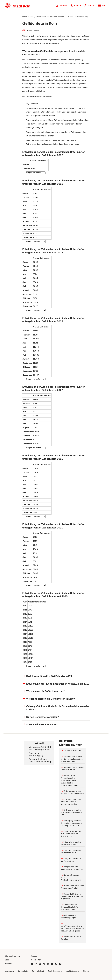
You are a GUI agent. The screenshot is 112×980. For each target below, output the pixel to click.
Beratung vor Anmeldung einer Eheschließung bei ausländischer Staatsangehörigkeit (70, 780)
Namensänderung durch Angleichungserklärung (71, 877)
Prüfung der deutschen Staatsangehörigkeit (72, 887)
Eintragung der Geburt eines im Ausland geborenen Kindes (72, 802)
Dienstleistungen (12, 956)
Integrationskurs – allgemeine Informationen (72, 868)
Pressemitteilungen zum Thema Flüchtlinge (41, 760)
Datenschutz (23, 971)
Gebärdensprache (55, 971)
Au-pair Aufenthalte (72, 751)
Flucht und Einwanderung (78, 17)
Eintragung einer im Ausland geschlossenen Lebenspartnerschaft (71, 823)
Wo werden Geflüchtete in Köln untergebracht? (41, 748)
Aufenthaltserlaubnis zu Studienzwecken (72, 769)
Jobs (7, 960)
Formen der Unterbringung (36, 754)
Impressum (9, 971)
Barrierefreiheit (38, 971)
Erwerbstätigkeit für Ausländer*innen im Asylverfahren (71, 834)
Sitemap (86, 971)
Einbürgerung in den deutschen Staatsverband (72, 792)
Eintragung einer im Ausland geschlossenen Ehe (71, 812)
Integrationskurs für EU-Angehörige (71, 860)
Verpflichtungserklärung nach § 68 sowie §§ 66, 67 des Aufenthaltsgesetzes (72, 928)
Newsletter (36, 960)
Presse (34, 956)
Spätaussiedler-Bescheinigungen (69, 916)
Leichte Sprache (72, 971)
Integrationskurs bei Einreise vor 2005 (71, 851)
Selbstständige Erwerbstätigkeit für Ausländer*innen (70, 907)
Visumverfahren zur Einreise (71, 938)
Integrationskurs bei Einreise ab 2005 (71, 843)
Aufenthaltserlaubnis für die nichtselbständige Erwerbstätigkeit (72, 759)
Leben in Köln (28, 17)
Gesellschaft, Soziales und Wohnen (50, 17)
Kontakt (8, 964)
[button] (103, 5)
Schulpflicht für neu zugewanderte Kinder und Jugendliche (72, 896)
